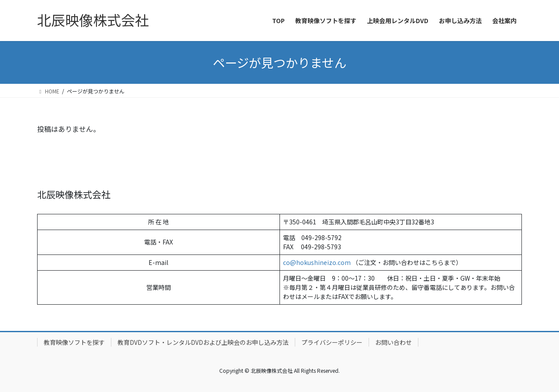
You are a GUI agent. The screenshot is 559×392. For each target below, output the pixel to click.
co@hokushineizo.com (317, 262)
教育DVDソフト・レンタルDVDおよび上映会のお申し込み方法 (203, 342)
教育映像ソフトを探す (74, 342)
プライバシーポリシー (332, 342)
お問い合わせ (393, 342)
